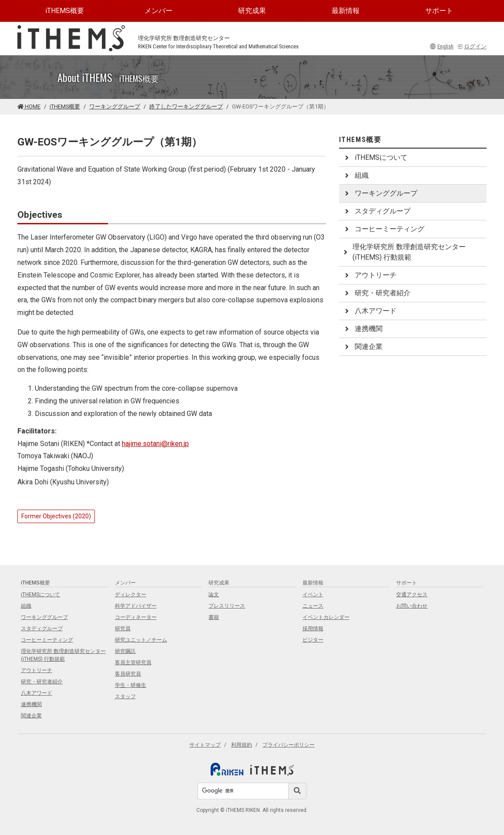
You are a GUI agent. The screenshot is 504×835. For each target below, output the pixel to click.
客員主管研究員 (133, 663)
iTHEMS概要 (65, 11)
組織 (356, 175)
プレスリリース (227, 606)
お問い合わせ (412, 606)
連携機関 (363, 329)
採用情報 (313, 629)
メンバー (158, 11)
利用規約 (242, 745)
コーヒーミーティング (383, 229)
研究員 (123, 629)
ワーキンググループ (115, 106)
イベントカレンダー (326, 617)
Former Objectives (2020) (56, 516)
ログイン (472, 46)
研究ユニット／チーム (141, 640)
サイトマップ (205, 745)
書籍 (214, 617)
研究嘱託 (125, 651)
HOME (29, 106)
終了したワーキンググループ (186, 106)
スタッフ (125, 696)
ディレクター (131, 595)
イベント (313, 595)
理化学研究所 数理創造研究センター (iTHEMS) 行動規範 (404, 252)
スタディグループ (376, 211)
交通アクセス (412, 595)
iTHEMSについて (375, 157)
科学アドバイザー (136, 606)
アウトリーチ (370, 275)
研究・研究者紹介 (376, 293)
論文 (214, 595)
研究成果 (252, 11)
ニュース (313, 606)
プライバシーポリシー (289, 745)
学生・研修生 (131, 685)
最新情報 (346, 11)
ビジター (313, 640)
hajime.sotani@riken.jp (155, 444)
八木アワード (370, 311)
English (442, 46)
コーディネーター (136, 617)
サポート (439, 11)
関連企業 (363, 347)
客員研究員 (128, 674)
